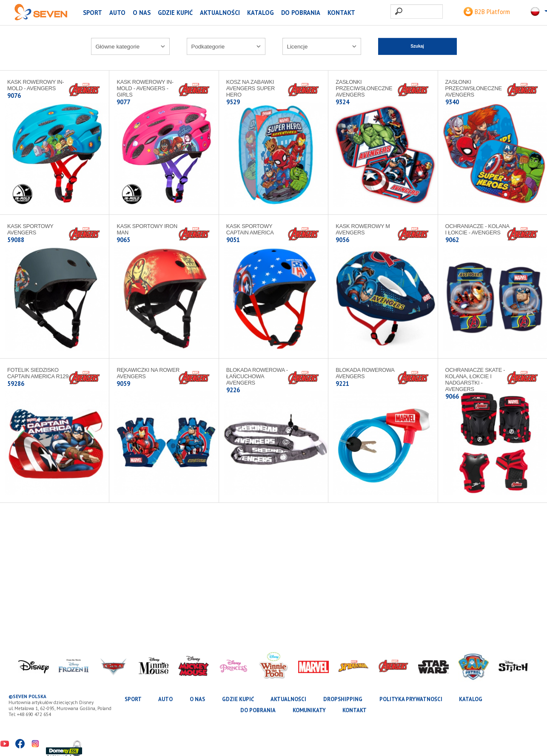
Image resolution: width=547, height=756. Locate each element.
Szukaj (417, 46)
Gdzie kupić (175, 13)
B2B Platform (487, 12)
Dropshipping (343, 699)
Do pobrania (301, 13)
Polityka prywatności (411, 699)
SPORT (93, 13)
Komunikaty (309, 710)
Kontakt (341, 13)
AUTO (117, 13)
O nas (142, 13)
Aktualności (220, 13)
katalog (261, 13)
